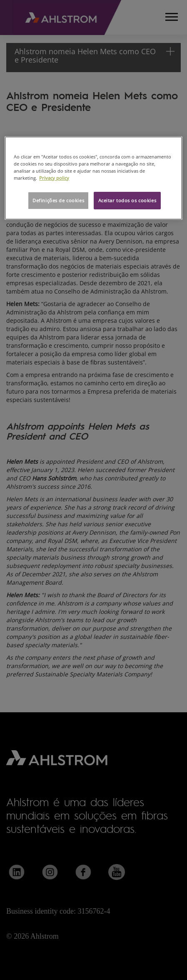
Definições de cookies (58, 200)
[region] (93, 178)
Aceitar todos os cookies (127, 200)
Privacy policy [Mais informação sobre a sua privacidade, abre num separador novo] (54, 178)
